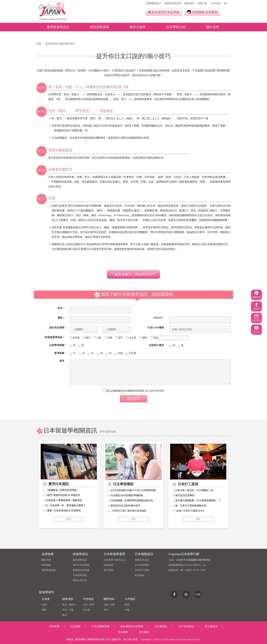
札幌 (44, 605)
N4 (100, 353)
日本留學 (54, 626)
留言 (62, 361)
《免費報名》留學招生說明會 (61, 490)
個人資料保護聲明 (155, 391)
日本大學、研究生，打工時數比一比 (194, 490)
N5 (109, 353)
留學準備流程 (49, 570)
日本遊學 (75, 626)
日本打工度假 (142, 570)
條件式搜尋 (138, 27)
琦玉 (65, 610)
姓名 (61, 308)
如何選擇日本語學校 (164, 12)
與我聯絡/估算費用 (202, 12)
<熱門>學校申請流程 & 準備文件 (63, 495)
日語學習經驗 (57, 345)
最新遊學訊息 (80, 560)
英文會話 (144, 632)
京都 (112, 605)
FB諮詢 (257, 306)
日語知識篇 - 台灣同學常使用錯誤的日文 (132, 501)
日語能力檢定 (156, 345)
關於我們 (189, 3)
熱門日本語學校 (81, 565)
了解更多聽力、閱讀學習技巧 (133, 274)
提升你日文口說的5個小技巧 (125, 506)
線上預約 (256, 318)
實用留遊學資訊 (58, 27)
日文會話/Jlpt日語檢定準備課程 (127, 495)
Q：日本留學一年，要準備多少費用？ (66, 505)
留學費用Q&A (154, 3)
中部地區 (88, 599)
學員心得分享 (80, 580)
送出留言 (133, 399)
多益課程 (123, 632)
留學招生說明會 (81, 570)
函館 (44, 610)
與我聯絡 (46, 565)
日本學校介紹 (176, 27)
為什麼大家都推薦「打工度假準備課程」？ (198, 501)
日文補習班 (161, 626)
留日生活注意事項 (185, 495)
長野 (92, 605)
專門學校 (108, 570)
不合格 (131, 353)
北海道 (46, 599)
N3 (91, 353)
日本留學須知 (80, 575)
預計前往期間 (57, 328)
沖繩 (127, 610)
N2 (82, 353)
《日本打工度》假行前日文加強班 (128, 511)
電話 (61, 318)
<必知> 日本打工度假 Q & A (190, 511)
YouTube (256, 329)
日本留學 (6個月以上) (115, 560)
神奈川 (72, 605)
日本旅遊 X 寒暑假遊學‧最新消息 (64, 500)
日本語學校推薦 (101, 626)
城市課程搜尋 (99, 27)
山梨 (85, 605)
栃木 (65, 615)
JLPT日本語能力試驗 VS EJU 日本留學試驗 (133, 490)
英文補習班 (211, 626)
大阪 (106, 605)
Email (159, 318)
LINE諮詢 (216, 3)
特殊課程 (108, 565)
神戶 (106, 610)
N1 (73, 353)
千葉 (71, 610)
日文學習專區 (142, 565)
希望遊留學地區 (55, 337)
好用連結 (140, 575)
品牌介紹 (202, 3)
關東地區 (68, 599)
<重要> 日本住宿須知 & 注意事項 (63, 511)
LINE (198, 594)
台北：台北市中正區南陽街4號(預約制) (190, 560)
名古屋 (87, 610)
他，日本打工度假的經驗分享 (191, 506)
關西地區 (109, 599)
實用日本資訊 (142, 560)
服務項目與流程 (173, 3)
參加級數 (59, 353)
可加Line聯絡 (156, 328)
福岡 (127, 605)
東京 (65, 605)
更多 (69, 519)
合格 (119, 353)
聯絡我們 (256, 295)
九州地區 (130, 599)
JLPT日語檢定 (186, 626)
